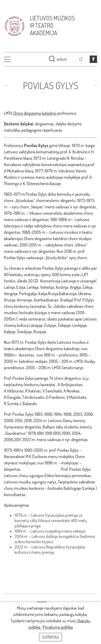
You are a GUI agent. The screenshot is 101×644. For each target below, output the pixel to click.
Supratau (50, 637)
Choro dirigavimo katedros (35, 113)
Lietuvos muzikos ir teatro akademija (52, 25)
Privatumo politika (58, 627)
